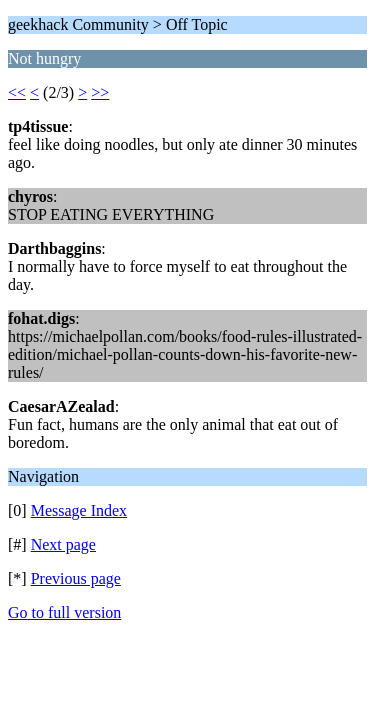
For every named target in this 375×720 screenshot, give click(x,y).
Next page (63, 544)
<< (17, 92)
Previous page (76, 578)
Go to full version (64, 612)
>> (100, 92)
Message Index (79, 510)
